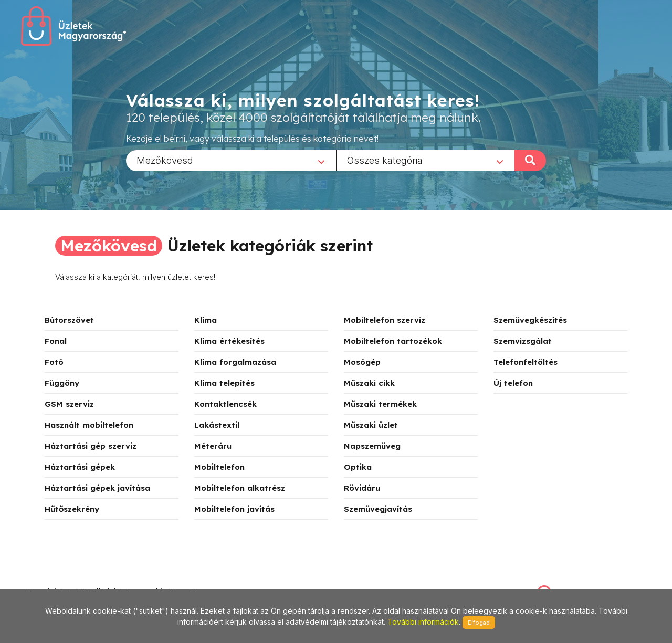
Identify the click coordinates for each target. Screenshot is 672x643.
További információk (423, 622)
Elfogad (479, 623)
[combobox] (231, 160)
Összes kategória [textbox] (385, 160)
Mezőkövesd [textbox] (165, 160)
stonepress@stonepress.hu (69, 580)
